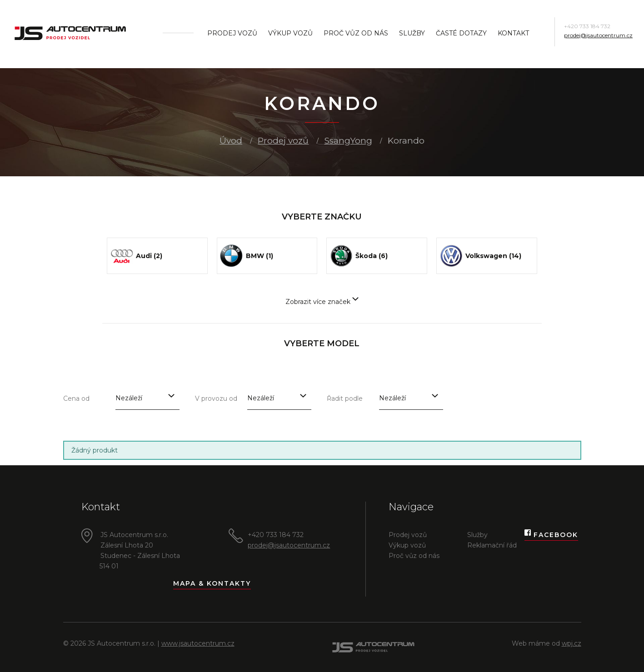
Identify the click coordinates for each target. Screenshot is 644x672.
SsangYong (348, 141)
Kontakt (513, 33)
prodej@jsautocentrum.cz (598, 35)
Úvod (231, 141)
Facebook (551, 535)
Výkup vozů (290, 33)
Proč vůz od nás (356, 33)
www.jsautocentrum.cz (198, 643)
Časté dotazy (461, 33)
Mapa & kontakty (212, 583)
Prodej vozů (232, 33)
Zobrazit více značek (322, 302)
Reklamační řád (492, 545)
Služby (412, 33)
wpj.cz (572, 643)
